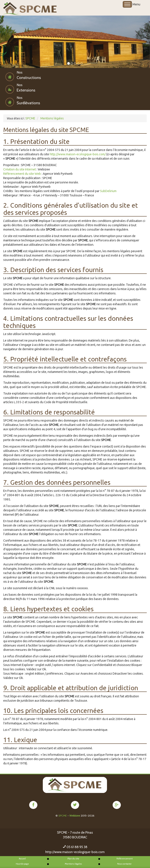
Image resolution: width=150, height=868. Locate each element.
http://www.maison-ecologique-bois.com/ (78, 154)
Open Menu (127, 4)
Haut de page (22, 864)
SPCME (63, 816)
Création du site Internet (20, 169)
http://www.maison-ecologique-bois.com (75, 852)
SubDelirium (108, 191)
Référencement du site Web (22, 174)
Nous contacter (124, 864)
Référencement (124, 859)
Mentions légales (73, 864)
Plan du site (73, 859)
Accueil (22, 859)
